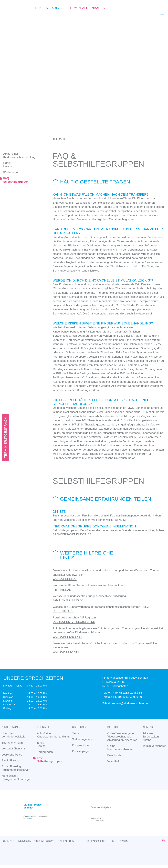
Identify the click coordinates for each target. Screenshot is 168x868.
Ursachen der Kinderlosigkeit (13, 735)
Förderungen (11, 172)
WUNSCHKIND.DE (65, 579)
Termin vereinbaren (155, 746)
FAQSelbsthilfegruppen (16, 180)
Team (75, 733)
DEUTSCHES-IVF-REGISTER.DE (74, 622)
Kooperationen (81, 745)
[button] (162, 15)
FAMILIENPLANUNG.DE (68, 600)
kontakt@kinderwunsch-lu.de (130, 703)
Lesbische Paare (12, 755)
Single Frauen (10, 761)
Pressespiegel (81, 751)
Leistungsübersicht (13, 749)
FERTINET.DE (62, 590)
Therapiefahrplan (12, 743)
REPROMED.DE (63, 611)
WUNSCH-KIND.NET (66, 652)
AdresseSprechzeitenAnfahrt (151, 737)
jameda (29, 818)
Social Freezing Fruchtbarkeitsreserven (16, 768)
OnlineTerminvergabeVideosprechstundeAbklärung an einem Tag (122, 737)
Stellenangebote (82, 739)
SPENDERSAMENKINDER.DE (72, 534)
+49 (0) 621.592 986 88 (127, 693)
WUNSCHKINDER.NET (67, 637)
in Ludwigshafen (98, 819)
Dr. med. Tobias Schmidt (33, 806)
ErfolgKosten (41, 744)
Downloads (114, 755)
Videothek (113, 761)
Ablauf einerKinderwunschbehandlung (19, 155)
